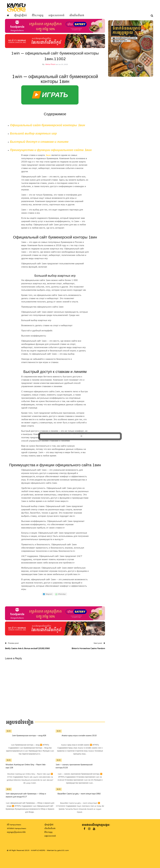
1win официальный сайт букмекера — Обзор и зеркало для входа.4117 (26, 797)
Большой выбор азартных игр (33, 135)
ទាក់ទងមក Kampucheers (16, 828)
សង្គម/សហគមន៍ (56, 15)
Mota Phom (50, 66)
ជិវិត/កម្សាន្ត (48, 832)
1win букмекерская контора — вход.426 (29, 737)
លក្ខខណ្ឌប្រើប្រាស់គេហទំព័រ (16, 832)
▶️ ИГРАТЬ (50, 97)
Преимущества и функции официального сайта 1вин (51, 152)
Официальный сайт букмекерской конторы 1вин (48, 127)
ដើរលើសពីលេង (77, 15)
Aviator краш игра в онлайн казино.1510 (79, 737)
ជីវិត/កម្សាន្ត (38, 15)
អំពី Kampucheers (14, 825)
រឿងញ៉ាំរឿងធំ (20, 15)
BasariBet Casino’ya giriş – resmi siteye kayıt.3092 (79, 795)
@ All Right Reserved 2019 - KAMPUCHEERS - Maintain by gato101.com (38, 850)
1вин (48, 157)
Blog (9, 733)
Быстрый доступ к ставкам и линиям (39, 144)
